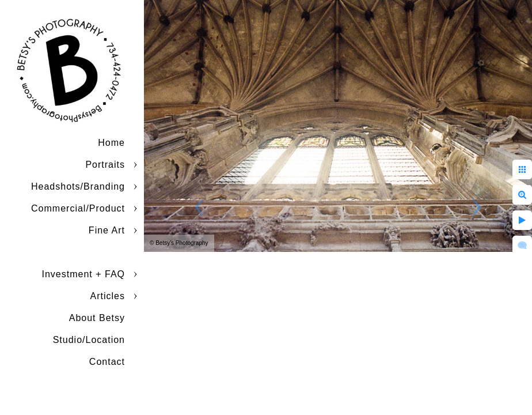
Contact (107, 362)
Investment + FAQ (84, 274)
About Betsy (97, 318)
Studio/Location (89, 340)
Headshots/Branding (78, 186)
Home (111, 143)
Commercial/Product (78, 208)
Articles (108, 296)
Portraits (105, 165)
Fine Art (107, 230)
